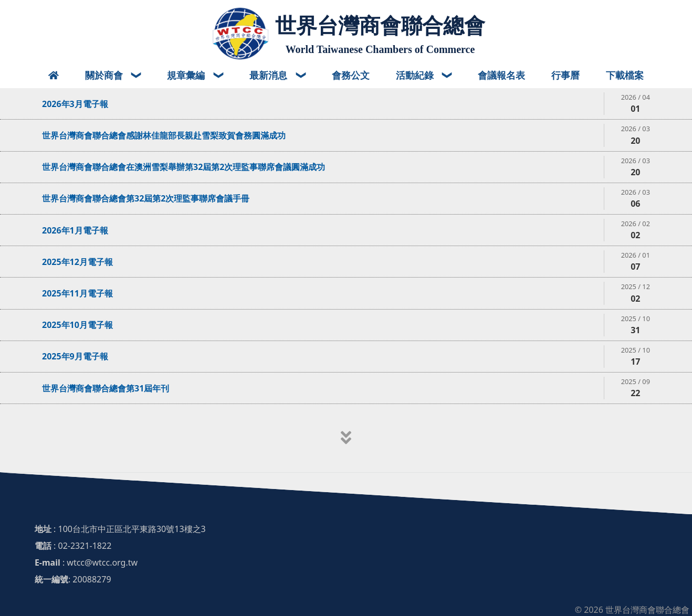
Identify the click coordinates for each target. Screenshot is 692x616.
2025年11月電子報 (77, 293)
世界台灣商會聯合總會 (380, 26)
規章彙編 (187, 75)
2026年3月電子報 (75, 104)
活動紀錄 (416, 75)
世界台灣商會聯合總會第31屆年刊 (106, 388)
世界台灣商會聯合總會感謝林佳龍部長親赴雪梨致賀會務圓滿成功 (164, 135)
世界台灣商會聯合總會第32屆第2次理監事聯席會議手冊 (146, 198)
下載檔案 (625, 75)
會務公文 (351, 75)
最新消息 (270, 75)
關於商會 (105, 75)
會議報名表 (501, 75)
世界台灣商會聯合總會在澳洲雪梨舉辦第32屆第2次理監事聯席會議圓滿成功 (184, 167)
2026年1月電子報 (75, 230)
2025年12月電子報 (77, 262)
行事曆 (565, 75)
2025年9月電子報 (75, 356)
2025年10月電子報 (77, 325)
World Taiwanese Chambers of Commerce (380, 49)
